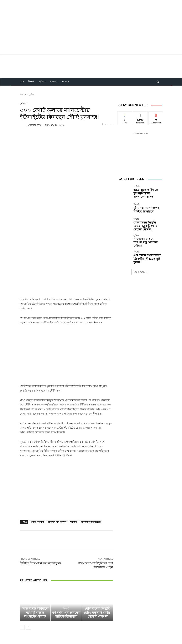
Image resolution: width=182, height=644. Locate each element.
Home (23, 95)
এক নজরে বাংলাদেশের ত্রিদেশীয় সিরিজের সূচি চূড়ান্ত (146, 258)
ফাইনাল (35, 583)
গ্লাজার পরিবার (37, 491)
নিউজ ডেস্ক (35, 125)
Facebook (73, 624)
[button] (158, 82)
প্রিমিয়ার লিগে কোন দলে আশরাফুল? (41, 532)
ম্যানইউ (74, 491)
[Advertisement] (91, 27)
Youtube (120, 624)
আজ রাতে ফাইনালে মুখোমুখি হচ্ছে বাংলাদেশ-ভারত (35, 588)
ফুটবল (32, 95)
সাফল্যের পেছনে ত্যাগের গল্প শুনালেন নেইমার (146, 242)
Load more (140, 271)
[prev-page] (22, 599)
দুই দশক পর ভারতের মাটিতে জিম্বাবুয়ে (66, 588)
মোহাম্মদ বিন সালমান (57, 491)
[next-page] (28, 599)
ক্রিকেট (66, 583)
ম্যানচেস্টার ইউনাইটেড (91, 491)
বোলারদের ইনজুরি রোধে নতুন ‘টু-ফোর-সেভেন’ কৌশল (98, 588)
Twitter (97, 624)
